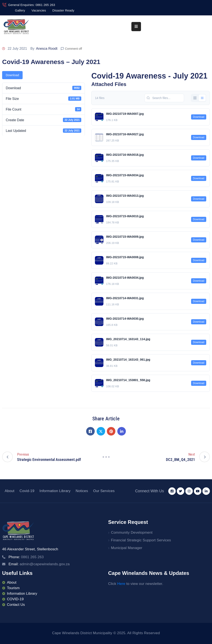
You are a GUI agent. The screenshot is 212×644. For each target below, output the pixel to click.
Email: (39, 564)
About (9, 491)
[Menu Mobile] (136, 27)
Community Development (132, 533)
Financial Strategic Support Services (141, 540)
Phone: (26, 557)
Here (121, 584)
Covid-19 (27, 491)
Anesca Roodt (47, 49)
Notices (82, 491)
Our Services (104, 491)
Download (12, 75)
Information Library (55, 491)
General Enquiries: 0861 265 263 (32, 5)
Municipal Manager (127, 548)
